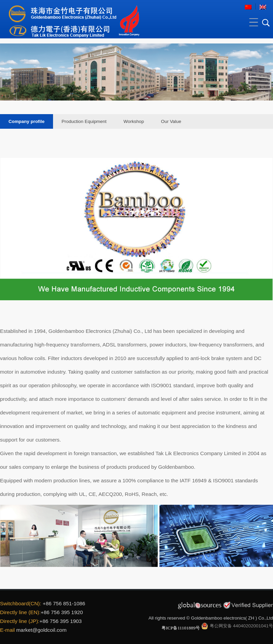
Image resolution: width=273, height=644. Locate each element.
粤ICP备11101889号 (181, 628)
